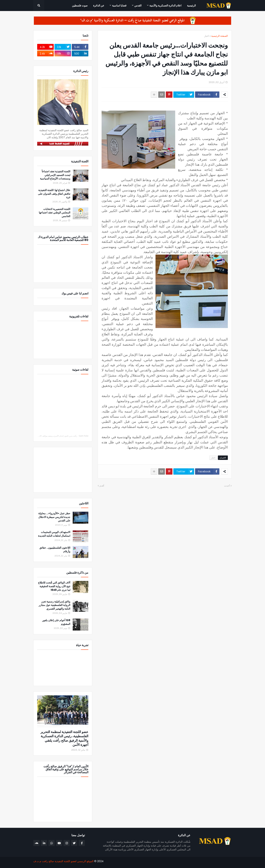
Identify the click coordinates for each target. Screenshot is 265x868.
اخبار (207, 36)
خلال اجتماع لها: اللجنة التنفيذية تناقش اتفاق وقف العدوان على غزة (54, 194)
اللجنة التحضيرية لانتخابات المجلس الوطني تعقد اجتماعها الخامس (55, 213)
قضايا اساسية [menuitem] (119, 6)
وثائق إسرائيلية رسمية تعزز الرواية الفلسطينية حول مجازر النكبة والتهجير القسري (54, 605)
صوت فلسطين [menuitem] (80, 6)
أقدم (102, 486)
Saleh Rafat (84, 436)
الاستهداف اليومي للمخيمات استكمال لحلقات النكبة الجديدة (54, 534)
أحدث (227, 486)
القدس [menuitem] (138, 6)
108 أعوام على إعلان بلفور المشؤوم (56, 622)
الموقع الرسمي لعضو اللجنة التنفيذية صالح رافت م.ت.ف (63, 861)
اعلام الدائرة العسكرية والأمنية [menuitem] (165, 6)
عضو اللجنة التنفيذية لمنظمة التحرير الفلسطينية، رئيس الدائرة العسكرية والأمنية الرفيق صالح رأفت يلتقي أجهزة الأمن (64, 738)
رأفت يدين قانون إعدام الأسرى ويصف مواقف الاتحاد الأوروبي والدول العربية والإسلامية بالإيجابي (40, 436)
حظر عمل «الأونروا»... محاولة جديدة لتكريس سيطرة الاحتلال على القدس (54, 517)
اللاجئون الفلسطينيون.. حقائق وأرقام (55, 550)
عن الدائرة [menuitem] (99, 6)
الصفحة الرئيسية (220, 36)
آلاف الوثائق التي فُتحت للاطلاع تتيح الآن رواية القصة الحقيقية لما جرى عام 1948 (54, 586)
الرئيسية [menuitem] (191, 6)
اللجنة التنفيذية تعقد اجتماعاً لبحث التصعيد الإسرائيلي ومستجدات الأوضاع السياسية (55, 175)
